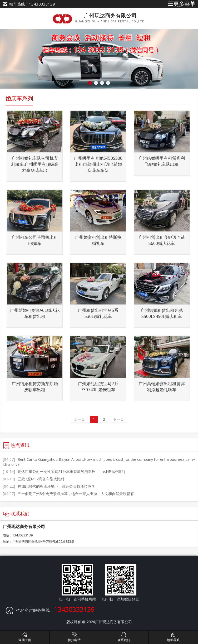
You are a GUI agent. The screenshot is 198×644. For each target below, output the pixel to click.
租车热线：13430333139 (32, 4)
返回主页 (25, 637)
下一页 (118, 419)
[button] (90, 83)
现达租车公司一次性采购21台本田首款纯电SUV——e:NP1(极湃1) (64, 471)
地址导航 (173, 637)
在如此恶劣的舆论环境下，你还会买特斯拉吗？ (49, 486)
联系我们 (124, 637)
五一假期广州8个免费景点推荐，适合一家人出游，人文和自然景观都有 (68, 494)
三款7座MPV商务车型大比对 (34, 479)
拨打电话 (74, 637)
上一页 (80, 419)
